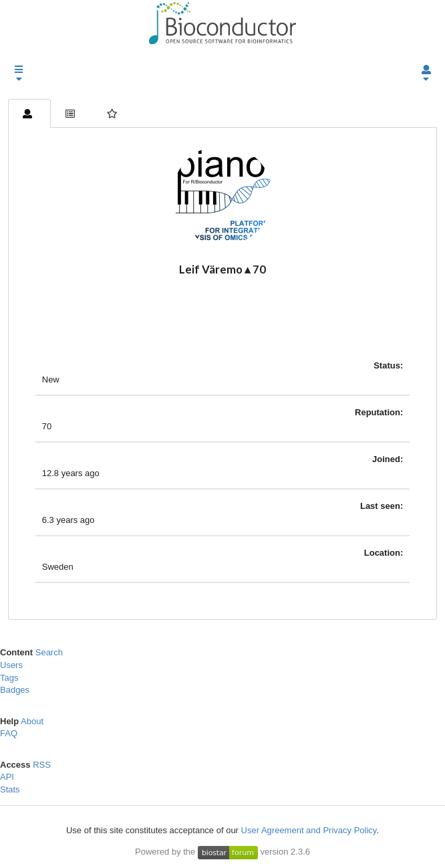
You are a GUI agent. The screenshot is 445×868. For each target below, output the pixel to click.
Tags (9, 678)
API (7, 777)
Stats (10, 789)
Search (49, 652)
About (32, 721)
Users (11, 665)
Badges (15, 690)
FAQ (9, 733)
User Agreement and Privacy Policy (309, 830)
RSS (42, 765)
